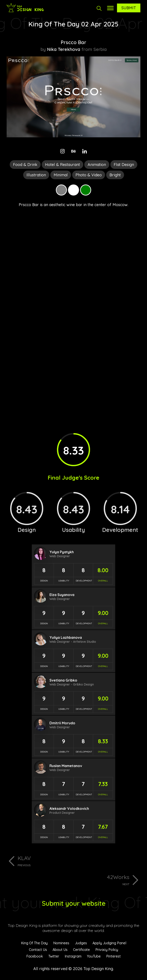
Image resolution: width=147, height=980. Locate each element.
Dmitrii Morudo (62, 723)
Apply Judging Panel (109, 943)
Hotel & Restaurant (62, 165)
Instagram (73, 956)
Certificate (81, 950)
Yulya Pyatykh (62, 552)
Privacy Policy (107, 950)
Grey (61, 190)
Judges (81, 943)
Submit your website (74, 903)
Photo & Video (89, 175)
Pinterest (113, 956)
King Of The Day (34, 943)
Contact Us (38, 950)
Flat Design (124, 165)
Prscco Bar (73, 42)
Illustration (36, 175)
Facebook (35, 956)
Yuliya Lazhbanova (66, 637)
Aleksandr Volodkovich (69, 809)
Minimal (61, 175)
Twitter (54, 956)
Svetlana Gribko (63, 680)
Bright (115, 175)
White (73, 190)
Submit (129, 8)
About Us (60, 950)
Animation (97, 165)
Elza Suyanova (62, 595)
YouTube (94, 956)
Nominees (61, 943)
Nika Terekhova (64, 49)
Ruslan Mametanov (66, 766)
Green (86, 190)
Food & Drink (25, 165)
